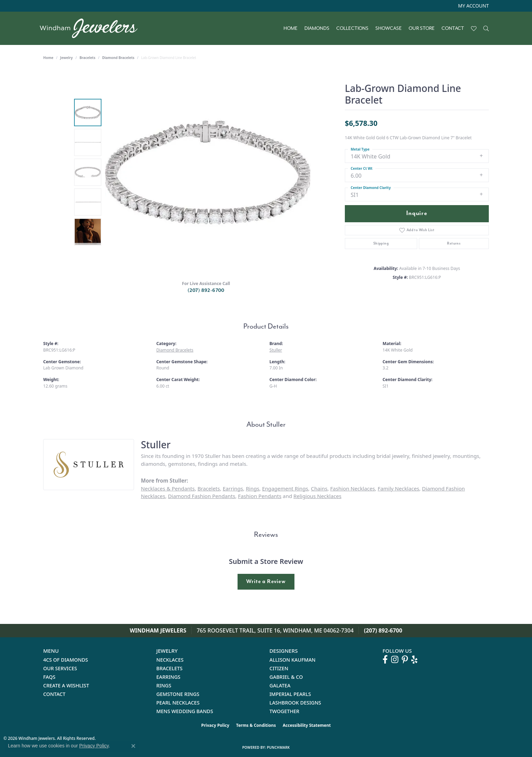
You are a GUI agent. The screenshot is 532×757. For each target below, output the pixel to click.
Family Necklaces (398, 488)
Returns (454, 243)
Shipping (381, 243)
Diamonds (317, 28)
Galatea (280, 685)
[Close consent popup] (133, 746)
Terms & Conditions (256, 725)
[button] (473, 6)
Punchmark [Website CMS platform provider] (279, 747)
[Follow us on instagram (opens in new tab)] (395, 660)
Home (291, 28)
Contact (453, 28)
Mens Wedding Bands (185, 711)
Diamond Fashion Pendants (202, 496)
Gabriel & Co (286, 677)
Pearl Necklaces (178, 703)
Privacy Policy (215, 725)
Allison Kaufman (293, 660)
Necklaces (170, 660)
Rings (252, 488)
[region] (208, 172)
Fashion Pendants (260, 496)
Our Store (422, 28)
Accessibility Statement (307, 725)
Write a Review (266, 581)
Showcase (389, 28)
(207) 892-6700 (206, 290)
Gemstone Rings (178, 694)
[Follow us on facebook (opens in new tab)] (385, 660)
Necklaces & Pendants (168, 488)
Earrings (233, 488)
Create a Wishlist (66, 685)
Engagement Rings (285, 488)
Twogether (284, 711)
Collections (352, 28)
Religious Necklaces (317, 496)
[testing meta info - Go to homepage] (92, 28)
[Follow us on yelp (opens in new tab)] (414, 660)
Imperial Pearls (290, 694)
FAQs (49, 677)
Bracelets (87, 58)
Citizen (279, 668)
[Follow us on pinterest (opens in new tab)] (405, 660)
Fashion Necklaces (353, 488)
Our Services (60, 668)
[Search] (486, 28)
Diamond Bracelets (118, 58)
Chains (319, 488)
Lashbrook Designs (295, 703)
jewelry (66, 58)
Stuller (276, 350)
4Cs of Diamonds (66, 660)
